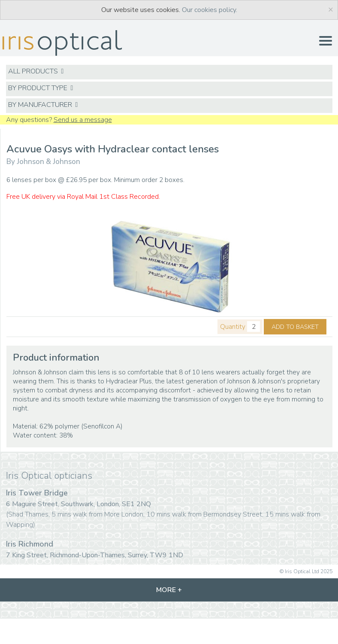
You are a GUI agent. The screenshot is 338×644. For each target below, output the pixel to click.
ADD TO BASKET (295, 327)
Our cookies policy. (210, 10)
